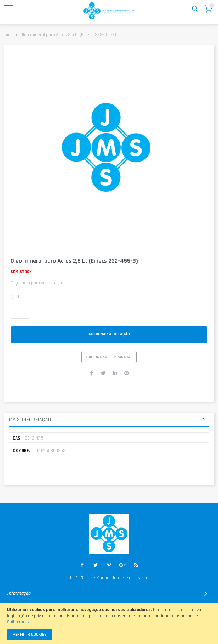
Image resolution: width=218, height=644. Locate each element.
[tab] (109, 420)
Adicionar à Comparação (109, 357)
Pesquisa (195, 9)
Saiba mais (18, 622)
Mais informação (30, 420)
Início (9, 35)
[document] (109, 624)
